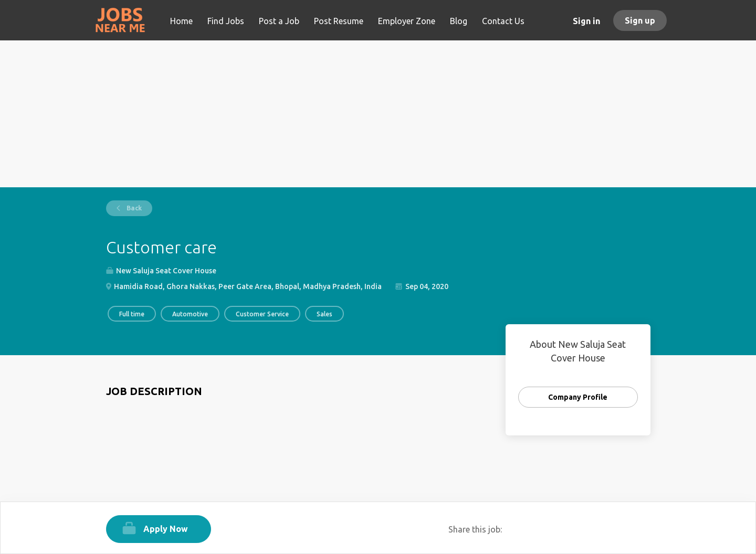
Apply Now (166, 529)
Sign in (586, 21)
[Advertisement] (378, 114)
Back (133, 208)
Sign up (640, 20)
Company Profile (578, 397)
